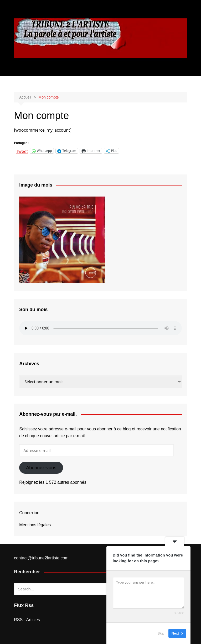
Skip (161, 633)
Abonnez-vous (41, 468)
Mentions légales (35, 525)
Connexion (29, 513)
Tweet (22, 151)
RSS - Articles (27, 620)
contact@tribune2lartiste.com (41, 558)
